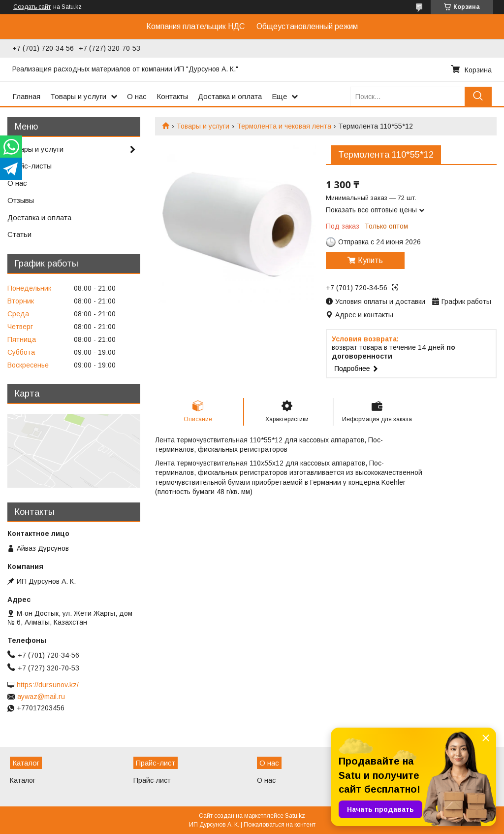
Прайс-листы (30, 166)
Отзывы (21, 200)
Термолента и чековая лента (284, 126)
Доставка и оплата (230, 96)
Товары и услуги (78, 96)
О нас (137, 96)
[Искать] (478, 96)
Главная (26, 96)
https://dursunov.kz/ (48, 685)
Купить (370, 260)
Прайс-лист (152, 780)
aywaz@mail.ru (41, 697)
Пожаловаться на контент (280, 825)
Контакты (172, 96)
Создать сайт (32, 7)
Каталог (23, 780)
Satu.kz (295, 816)
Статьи (19, 234)
